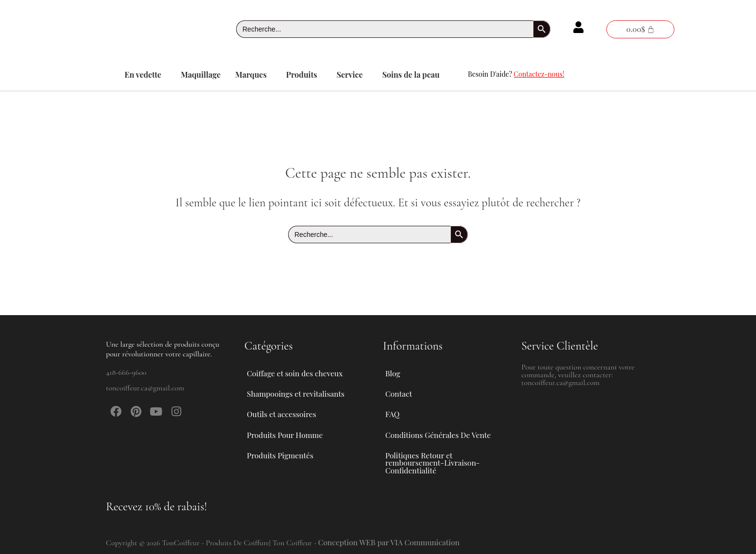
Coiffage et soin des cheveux (301, 365)
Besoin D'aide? (516, 74)
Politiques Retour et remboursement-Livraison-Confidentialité (434, 462)
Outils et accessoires (288, 409)
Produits (302, 75)
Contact (399, 387)
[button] (145, 75)
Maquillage (201, 75)
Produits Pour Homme (291, 432)
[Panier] (640, 29)
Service (350, 75)
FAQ (393, 409)
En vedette (143, 75)
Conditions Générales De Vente (439, 431)
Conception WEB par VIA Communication (391, 542)
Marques (251, 75)
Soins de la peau (411, 75)
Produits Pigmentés (281, 454)
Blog (393, 364)
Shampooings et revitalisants (302, 387)
